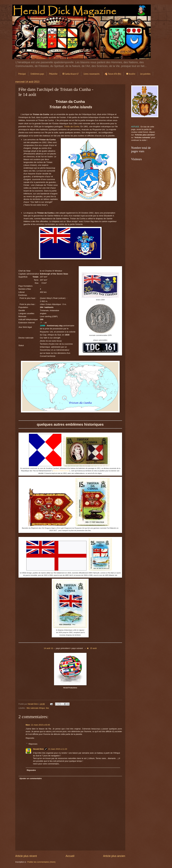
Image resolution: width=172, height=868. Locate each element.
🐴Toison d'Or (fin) (113, 74)
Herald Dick (38, 749)
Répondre (30, 738)
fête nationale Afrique (36, 708)
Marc (28, 725)
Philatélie (53, 74)
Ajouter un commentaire (31, 778)
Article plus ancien (114, 856)
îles (47, 708)
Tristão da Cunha (72, 126)
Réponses (33, 744)
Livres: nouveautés (92, 74)
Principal (22, 74)
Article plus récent (26, 856)
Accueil (70, 856)
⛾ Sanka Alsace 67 (71, 74)
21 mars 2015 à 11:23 (58, 749)
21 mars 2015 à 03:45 (41, 725)
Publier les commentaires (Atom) (41, 862)
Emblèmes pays (37, 74)
